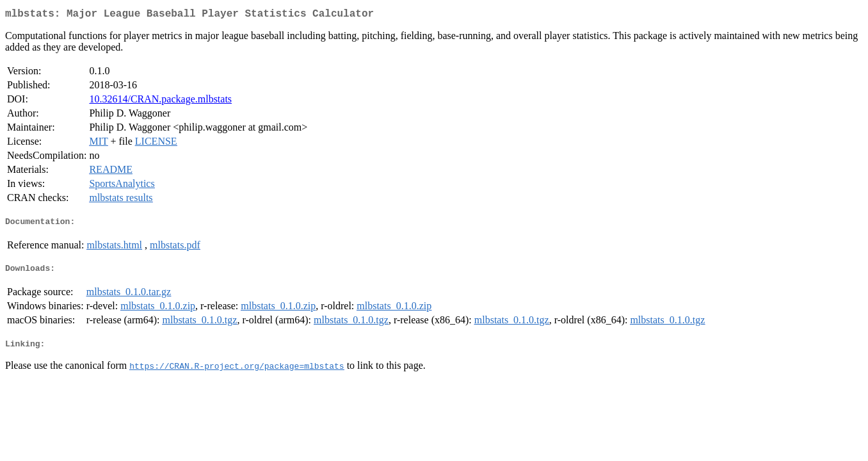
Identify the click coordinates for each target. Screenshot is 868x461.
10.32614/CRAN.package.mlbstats (160, 101)
